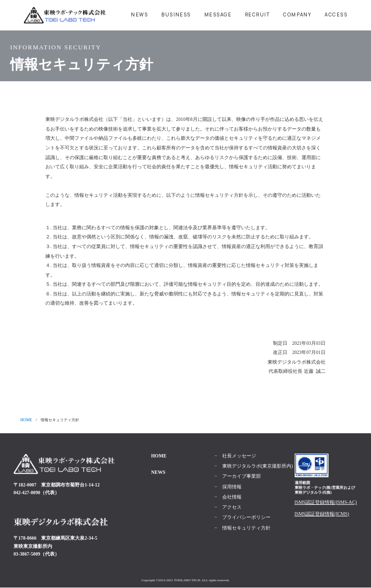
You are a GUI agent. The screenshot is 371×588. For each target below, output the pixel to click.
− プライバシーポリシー (243, 517)
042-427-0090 (27, 492)
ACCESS (336, 15)
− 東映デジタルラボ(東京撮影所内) (254, 466)
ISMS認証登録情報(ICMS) (322, 514)
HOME (26, 420)
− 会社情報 (228, 497)
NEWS (139, 15)
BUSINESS (176, 15)
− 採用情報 (228, 487)
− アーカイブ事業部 (238, 476)
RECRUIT (257, 15)
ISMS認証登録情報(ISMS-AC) (326, 502)
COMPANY (297, 15)
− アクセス (228, 507)
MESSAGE (218, 15)
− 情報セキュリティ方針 (243, 528)
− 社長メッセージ (235, 456)
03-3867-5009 (27, 554)
